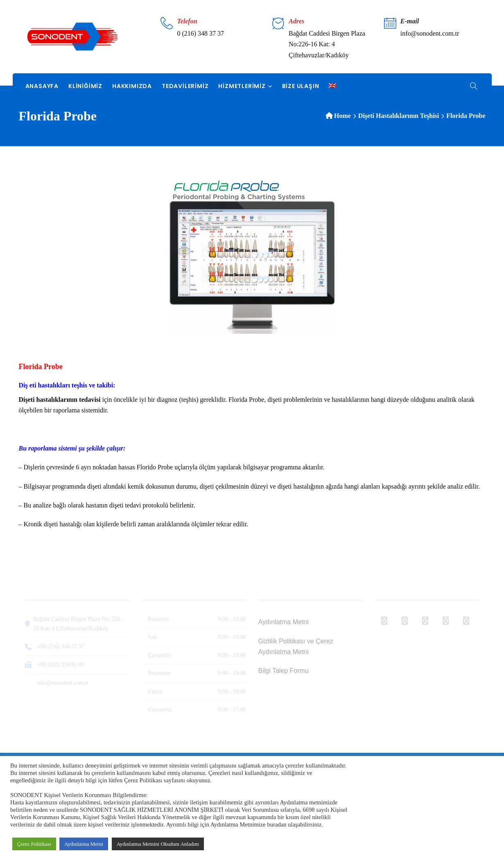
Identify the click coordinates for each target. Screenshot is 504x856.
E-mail (410, 21)
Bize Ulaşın (301, 86)
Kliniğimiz (85, 86)
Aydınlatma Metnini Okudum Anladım (158, 844)
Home (342, 116)
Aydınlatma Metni (84, 844)
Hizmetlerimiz (242, 86)
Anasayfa (42, 86)
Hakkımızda (132, 86)
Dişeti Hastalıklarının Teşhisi (399, 116)
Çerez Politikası (34, 844)
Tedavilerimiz (185, 86)
